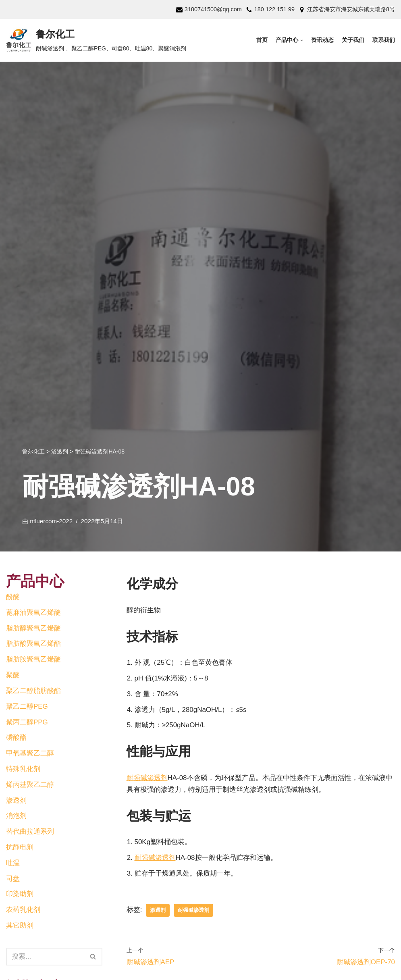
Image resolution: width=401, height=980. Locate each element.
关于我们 (353, 40)
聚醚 (13, 675)
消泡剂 (16, 817)
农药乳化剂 (23, 910)
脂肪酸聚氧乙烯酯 (33, 644)
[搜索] (93, 957)
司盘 (13, 879)
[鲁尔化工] (96, 40)
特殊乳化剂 (23, 769)
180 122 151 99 (274, 9)
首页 (262, 40)
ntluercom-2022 (51, 521)
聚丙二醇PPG (27, 722)
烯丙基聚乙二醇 (30, 785)
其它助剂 (20, 926)
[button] (93, 957)
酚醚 (13, 597)
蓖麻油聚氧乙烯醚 (33, 613)
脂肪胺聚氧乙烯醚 (33, 660)
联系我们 (384, 40)
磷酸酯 (16, 738)
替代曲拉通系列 (30, 832)
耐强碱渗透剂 (147, 778)
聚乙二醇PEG (27, 706)
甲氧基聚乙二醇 (30, 754)
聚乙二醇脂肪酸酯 (33, 691)
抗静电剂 (20, 848)
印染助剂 (20, 895)
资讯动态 (322, 40)
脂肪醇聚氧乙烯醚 (33, 628)
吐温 (13, 863)
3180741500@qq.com (213, 9)
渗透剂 (16, 801)
